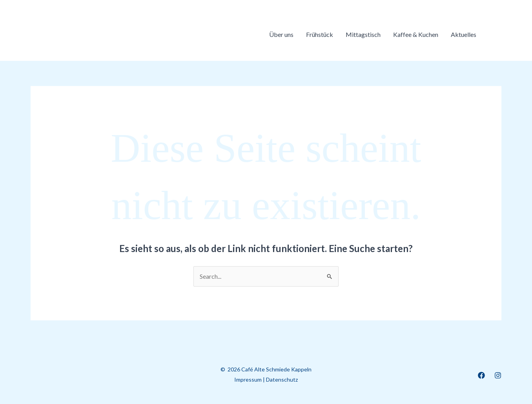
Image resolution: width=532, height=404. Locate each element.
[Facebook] (481, 375)
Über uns (281, 34)
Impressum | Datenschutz (266, 379)
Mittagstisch (363, 34)
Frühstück (320, 34)
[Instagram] (498, 375)
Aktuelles (464, 34)
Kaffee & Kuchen (416, 34)
